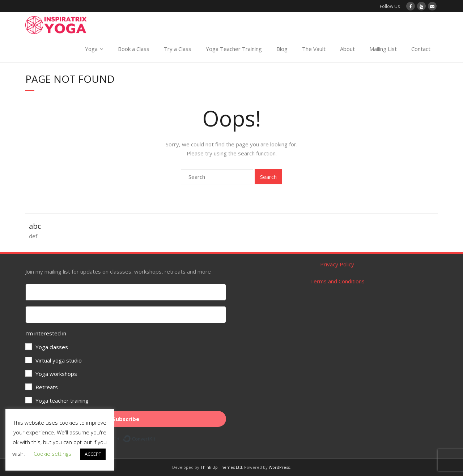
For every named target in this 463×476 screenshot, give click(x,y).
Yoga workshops (56, 374)
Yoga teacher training (62, 400)
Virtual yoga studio (59, 360)
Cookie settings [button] (52, 454)
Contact (421, 49)
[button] (126, 367)
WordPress (279, 467)
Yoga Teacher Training (234, 49)
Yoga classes (52, 347)
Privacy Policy (337, 264)
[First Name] (126, 292)
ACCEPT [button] (93, 454)
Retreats (47, 387)
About (347, 49)
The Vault (314, 49)
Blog (282, 49)
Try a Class (178, 49)
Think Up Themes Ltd (221, 467)
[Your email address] (126, 315)
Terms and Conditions (337, 281)
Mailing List (383, 49)
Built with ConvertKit (156, 437)
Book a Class (134, 49)
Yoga (91, 49)
